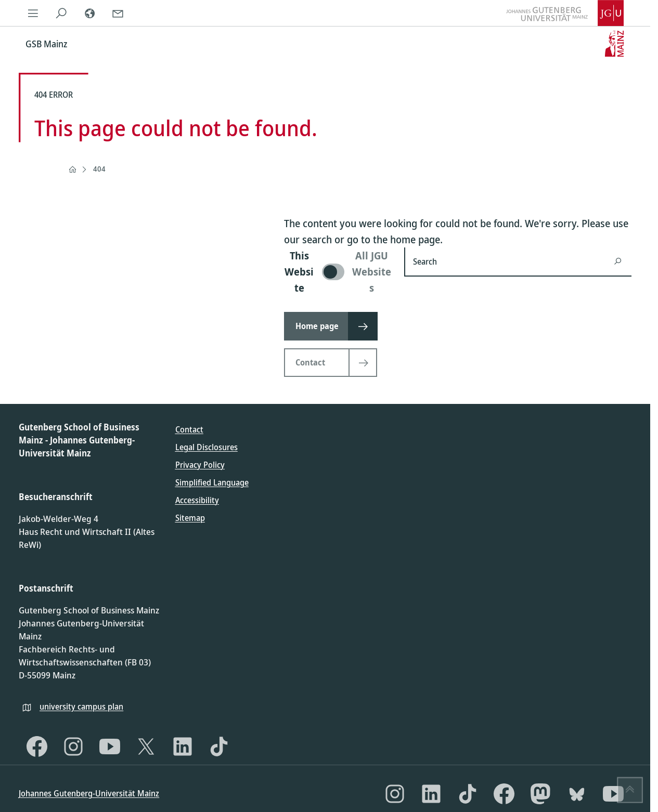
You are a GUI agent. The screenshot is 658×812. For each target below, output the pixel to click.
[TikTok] (219, 746)
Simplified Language (212, 482)
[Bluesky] (577, 794)
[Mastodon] (540, 794)
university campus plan (81, 706)
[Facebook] (37, 746)
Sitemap (190, 518)
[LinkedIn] (183, 746)
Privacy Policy (200, 465)
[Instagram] (73, 746)
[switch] (338, 272)
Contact (189, 429)
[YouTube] (110, 746)
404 (99, 169)
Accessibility (197, 500)
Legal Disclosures (207, 447)
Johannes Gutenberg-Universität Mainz (89, 793)
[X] (146, 746)
